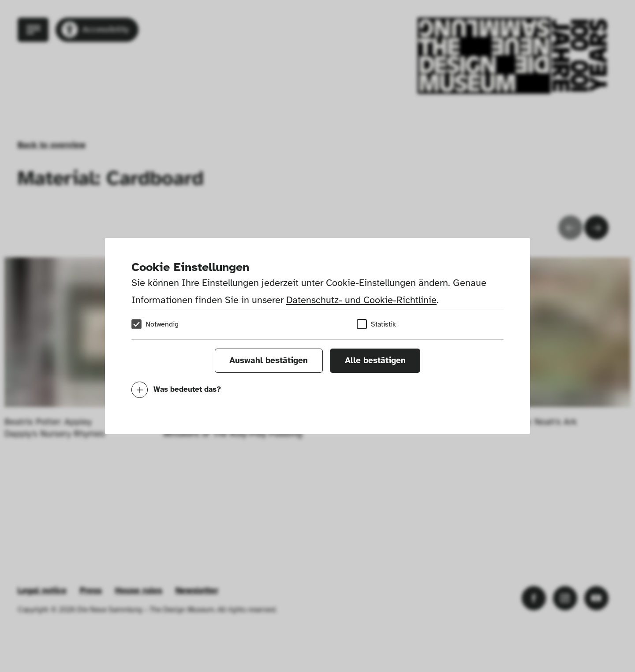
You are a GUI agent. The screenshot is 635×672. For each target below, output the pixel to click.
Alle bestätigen (375, 360)
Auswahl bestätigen (269, 360)
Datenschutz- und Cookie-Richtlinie (361, 300)
